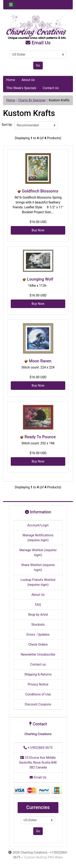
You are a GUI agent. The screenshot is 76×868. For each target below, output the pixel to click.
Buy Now (38, 230)
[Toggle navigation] (11, 5)
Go (38, 65)
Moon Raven (40, 361)
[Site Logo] (38, 27)
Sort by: (7, 125)
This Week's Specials (21, 88)
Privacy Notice (38, 684)
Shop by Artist (38, 615)
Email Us (38, 43)
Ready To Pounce (40, 437)
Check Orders (38, 644)
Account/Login (38, 525)
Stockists (38, 625)
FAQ (38, 605)
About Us (28, 80)
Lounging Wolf (40, 279)
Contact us (38, 664)
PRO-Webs (55, 857)
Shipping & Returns (38, 674)
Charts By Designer (32, 100)
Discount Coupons (38, 704)
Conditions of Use (38, 694)
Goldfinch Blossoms (40, 191)
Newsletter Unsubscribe (38, 654)
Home (11, 80)
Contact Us (51, 88)
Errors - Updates (38, 635)
